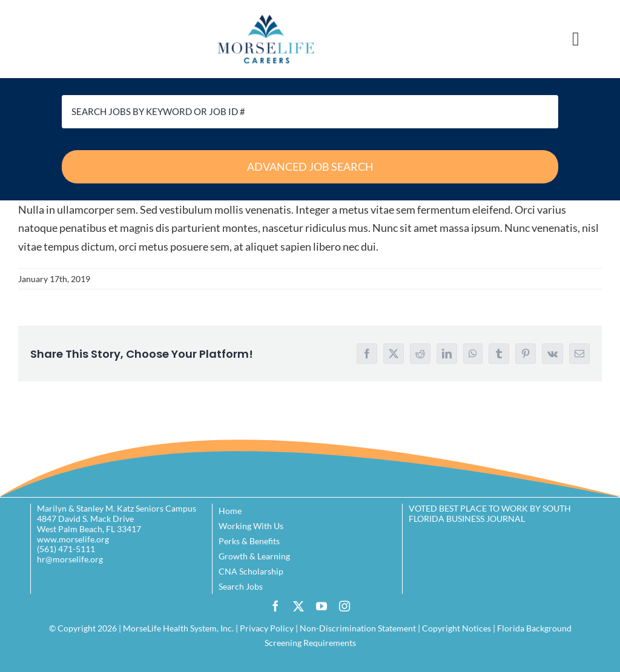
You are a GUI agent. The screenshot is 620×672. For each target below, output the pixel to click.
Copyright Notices (457, 628)
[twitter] (298, 606)
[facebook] (275, 606)
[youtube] (322, 606)
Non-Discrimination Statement (358, 628)
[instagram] (345, 606)
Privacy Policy (267, 628)
